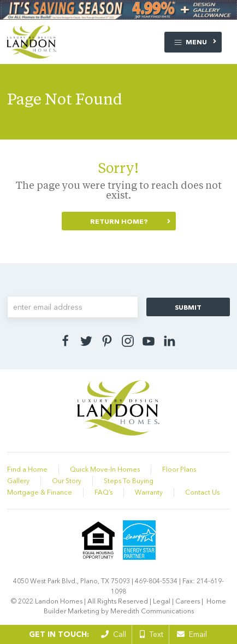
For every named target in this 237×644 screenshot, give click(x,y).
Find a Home (27, 469)
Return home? (119, 221)
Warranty (149, 492)
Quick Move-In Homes (105, 469)
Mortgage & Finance (40, 492)
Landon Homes (59, 601)
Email (192, 634)
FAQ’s (103, 492)
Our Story (67, 481)
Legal (162, 601)
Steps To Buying (129, 481)
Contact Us (202, 492)
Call (114, 634)
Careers (188, 601)
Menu (190, 42)
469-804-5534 (156, 581)
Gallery (18, 481)
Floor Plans (179, 469)
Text (152, 634)
